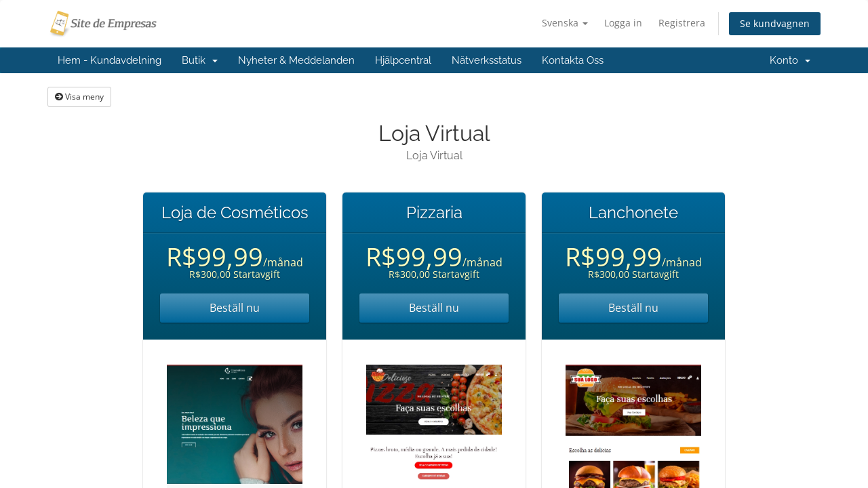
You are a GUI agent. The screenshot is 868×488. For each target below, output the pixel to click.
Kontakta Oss (573, 60)
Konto (790, 60)
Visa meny (79, 97)
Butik (200, 60)
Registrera (682, 23)
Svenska (565, 23)
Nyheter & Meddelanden (296, 60)
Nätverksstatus (487, 60)
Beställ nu (235, 308)
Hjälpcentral (403, 60)
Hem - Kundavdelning (110, 60)
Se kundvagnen (775, 23)
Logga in (623, 23)
